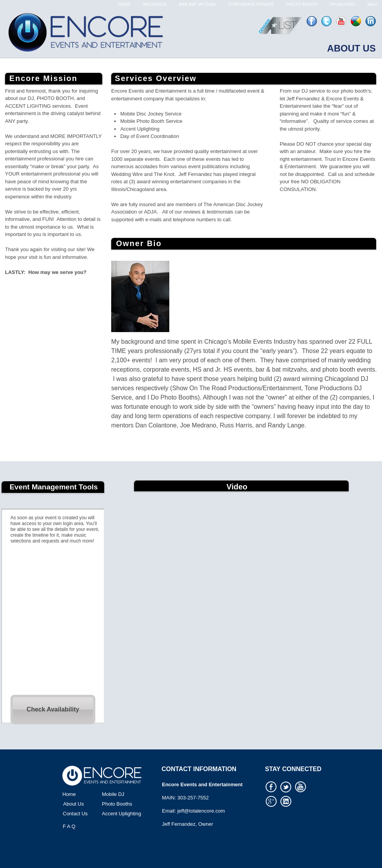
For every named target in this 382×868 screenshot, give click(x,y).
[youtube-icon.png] (341, 21)
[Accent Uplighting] (127, 814)
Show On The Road (199, 388)
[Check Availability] (53, 710)
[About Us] (88, 804)
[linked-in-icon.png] (371, 21)
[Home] (88, 794)
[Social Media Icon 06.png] (301, 787)
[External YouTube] (241, 570)
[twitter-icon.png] (326, 21)
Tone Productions (329, 388)
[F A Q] (88, 827)
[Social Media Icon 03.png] (286, 787)
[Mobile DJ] (127, 794)
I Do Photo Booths (172, 397)
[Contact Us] (88, 814)
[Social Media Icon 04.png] (286, 801)
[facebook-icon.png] (312, 21)
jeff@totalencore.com (201, 811)
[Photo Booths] (127, 804)
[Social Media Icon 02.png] (271, 787)
